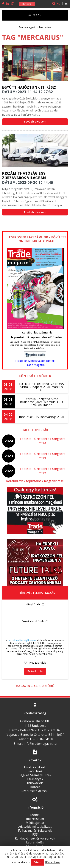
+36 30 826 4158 (41, 739)
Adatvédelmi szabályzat (35, 827)
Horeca (35, 787)
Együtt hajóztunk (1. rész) (29, 87)
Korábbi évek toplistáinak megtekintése (35, 481)
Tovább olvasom (35, 121)
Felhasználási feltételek (35, 831)
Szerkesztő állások (35, 791)
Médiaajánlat (35, 823)
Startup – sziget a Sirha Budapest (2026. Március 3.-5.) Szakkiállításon (41, 402)
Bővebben (53, 862)
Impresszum (35, 819)
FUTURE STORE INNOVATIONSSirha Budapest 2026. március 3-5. (42, 387)
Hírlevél (27, 4)
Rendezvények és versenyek (35, 838)
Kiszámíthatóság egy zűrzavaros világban (24, 175)
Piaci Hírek (35, 771)
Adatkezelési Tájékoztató (23, 640)
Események (35, 779)
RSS (35, 834)
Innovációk (35, 783)
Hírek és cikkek (35, 767)
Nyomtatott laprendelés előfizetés (37, 337)
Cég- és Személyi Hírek (35, 775)
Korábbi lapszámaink (37, 332)
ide (57, 345)
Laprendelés (35, 842)
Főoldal (35, 815)
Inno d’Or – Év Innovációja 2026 (42, 417)
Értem (38, 862)
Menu (35, 15)
